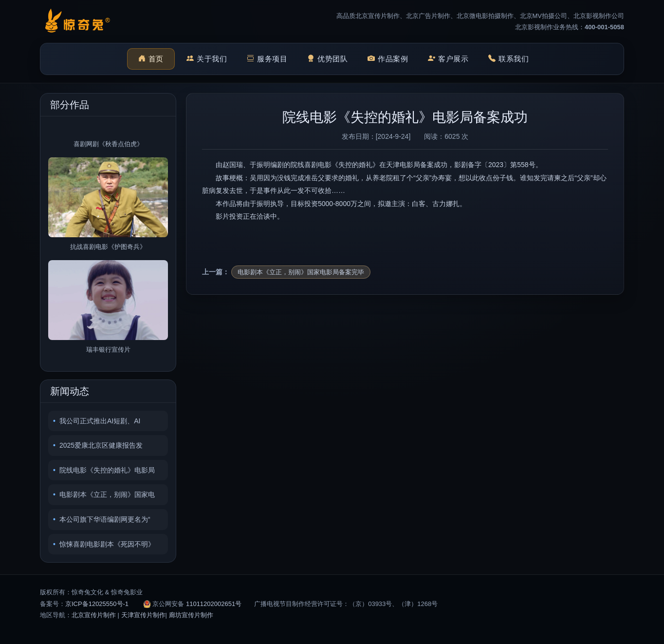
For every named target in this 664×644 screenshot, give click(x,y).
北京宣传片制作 (94, 615)
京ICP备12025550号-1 (97, 604)
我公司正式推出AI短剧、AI (100, 421)
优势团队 (328, 59)
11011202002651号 (214, 604)
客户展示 (448, 59)
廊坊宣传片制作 (191, 615)
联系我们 (509, 59)
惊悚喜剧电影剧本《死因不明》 (107, 544)
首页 (151, 59)
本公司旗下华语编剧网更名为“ (105, 519)
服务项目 (267, 59)
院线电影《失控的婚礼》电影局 (107, 470)
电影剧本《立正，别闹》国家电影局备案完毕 (301, 272)
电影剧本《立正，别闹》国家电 (107, 494)
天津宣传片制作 (143, 615)
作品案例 (388, 59)
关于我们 (207, 59)
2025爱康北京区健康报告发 (101, 445)
